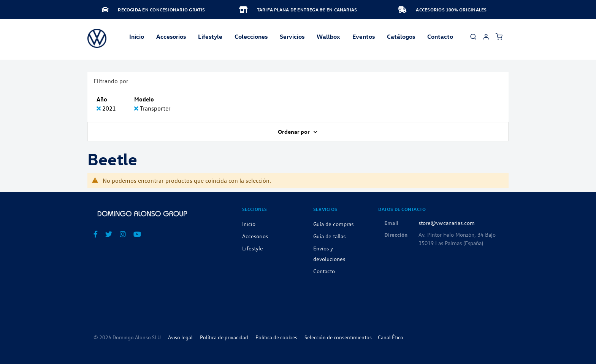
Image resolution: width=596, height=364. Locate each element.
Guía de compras (333, 224)
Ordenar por (294, 131)
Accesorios (255, 236)
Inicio (137, 36)
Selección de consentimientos (338, 337)
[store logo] (97, 38)
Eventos (364, 36)
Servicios (292, 36)
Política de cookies (276, 337)
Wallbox (328, 36)
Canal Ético (391, 337)
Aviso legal (180, 337)
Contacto (440, 36)
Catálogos (401, 36)
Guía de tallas (329, 236)
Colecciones (251, 36)
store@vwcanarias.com (447, 223)
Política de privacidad (224, 337)
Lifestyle (210, 36)
